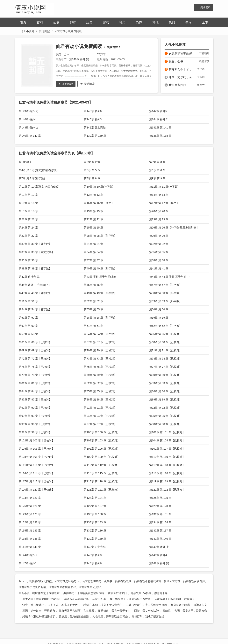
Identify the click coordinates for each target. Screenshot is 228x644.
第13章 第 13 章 (93, 195)
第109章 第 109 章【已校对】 (102, 457)
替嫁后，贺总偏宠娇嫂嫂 (74, 617)
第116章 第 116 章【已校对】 (167, 473)
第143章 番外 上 (28, 128)
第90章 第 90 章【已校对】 (35, 408)
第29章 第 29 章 (159, 236)
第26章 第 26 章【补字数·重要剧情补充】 (174, 228)
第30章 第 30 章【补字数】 (35, 244)
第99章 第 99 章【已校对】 (35, 432)
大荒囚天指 (203, 77)
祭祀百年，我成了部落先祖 (148, 617)
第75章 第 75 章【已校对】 (35, 367)
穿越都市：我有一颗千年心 (114, 611)
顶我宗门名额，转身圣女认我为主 (102, 605)
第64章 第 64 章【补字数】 (100, 334)
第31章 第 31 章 (93, 244)
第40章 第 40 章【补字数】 (100, 268)
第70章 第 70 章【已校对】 (100, 350)
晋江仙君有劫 (172, 581)
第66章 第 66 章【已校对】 (35, 342)
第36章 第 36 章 (28, 260)
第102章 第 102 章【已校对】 (37, 440)
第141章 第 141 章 (160, 128)
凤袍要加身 (200, 605)
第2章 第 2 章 (92, 162)
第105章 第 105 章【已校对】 (37, 449)
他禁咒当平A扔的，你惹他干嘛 (149, 593)
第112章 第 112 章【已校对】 (102, 465)
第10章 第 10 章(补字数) (98, 187)
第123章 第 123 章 (30, 498)
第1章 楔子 (25, 162)
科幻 (122, 22)
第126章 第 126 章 (30, 506)
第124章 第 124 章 (95, 498)
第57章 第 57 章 (28, 318)
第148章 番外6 (93, 111)
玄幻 (40, 22)
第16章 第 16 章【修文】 (99, 203)
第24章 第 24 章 (28, 228)
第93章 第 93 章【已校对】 (35, 416)
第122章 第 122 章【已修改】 (167, 490)
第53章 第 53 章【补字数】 (166, 301)
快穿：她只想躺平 (33, 605)
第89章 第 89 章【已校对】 (166, 400)
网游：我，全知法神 (146, 611)
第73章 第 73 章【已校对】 (100, 359)
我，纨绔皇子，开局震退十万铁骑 (130, 599)
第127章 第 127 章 (95, 506)
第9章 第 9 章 (157, 178)
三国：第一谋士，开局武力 (39, 611)
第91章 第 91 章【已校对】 (100, 408)
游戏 (106, 22)
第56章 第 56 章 (159, 309)
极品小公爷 (176, 61)
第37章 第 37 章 (93, 260)
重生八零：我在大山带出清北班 (41, 599)
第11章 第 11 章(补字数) (164, 187)
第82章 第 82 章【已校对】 (100, 383)
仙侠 (56, 22)
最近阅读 (89, 84)
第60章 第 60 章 (28, 326)
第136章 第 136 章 (95, 531)
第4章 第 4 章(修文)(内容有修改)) (39, 170)
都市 (73, 22)
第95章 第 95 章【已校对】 (166, 416)
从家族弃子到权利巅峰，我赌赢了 (175, 599)
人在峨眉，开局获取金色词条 (110, 617)
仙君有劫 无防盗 (42, 581)
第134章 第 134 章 (160, 522)
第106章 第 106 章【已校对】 (102, 449)
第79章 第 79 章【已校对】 (100, 375)
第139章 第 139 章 (95, 136)
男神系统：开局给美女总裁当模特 (84, 593)
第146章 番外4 (28, 119)
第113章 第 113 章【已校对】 (167, 465)
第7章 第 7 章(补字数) (32, 178)
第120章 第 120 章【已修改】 (37, 490)
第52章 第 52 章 (93, 301)
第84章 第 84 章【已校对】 (35, 391)
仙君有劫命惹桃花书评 (62, 587)
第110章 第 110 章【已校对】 (167, 457)
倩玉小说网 (27, 31)
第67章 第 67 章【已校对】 (100, 342)
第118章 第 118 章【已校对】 (102, 481)
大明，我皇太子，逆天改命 (191, 611)
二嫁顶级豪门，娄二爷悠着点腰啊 (146, 605)
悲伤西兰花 (203, 69)
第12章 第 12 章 (28, 195)
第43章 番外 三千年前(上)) (100, 277)
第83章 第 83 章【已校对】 (166, 383)
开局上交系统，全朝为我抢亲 (183, 77)
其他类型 (44, 31)
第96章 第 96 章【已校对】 (35, 424)
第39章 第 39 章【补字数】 (35, 268)
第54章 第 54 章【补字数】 (35, 309)
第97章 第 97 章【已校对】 (100, 424)
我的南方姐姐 (177, 85)
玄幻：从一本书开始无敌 (63, 605)
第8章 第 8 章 (92, 178)
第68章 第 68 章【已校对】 (166, 342)
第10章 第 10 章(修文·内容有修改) (39, 187)
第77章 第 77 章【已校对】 (166, 367)
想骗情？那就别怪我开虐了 (39, 617)
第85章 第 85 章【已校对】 (100, 391)
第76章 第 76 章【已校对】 (100, 367)
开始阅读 (67, 84)
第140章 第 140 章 (30, 136)
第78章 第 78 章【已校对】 (35, 375)
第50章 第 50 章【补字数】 (166, 293)
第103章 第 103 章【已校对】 (102, 440)
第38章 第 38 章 (159, 260)
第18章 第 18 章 (28, 211)
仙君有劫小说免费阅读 (79, 46)
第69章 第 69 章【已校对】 (35, 350)
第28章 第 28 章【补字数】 (100, 236)
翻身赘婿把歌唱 (180, 605)
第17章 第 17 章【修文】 (164, 203)
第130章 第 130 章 (95, 514)
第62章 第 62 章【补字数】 (166, 326)
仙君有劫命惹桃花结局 (148, 581)
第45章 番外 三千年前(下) (34, 285)
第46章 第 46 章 (93, 285)
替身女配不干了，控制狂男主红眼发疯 (183, 69)
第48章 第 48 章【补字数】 (35, 293)
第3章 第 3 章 (157, 162)
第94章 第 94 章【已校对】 (100, 416)
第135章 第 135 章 (30, 531)
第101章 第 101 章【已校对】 (167, 432)
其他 (155, 22)
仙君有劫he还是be (90, 587)
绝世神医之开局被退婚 (46, 593)
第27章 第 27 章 (28, 236)
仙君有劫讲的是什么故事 (97, 581)
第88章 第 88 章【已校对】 (100, 400)
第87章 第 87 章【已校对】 (35, 400)
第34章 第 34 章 (93, 252)
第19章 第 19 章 (93, 211)
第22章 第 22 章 (93, 219)
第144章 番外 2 (158, 119)
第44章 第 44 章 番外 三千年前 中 (169, 277)
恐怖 (139, 22)
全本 (205, 22)
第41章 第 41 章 (159, 268)
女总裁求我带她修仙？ (183, 53)
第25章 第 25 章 (93, 228)
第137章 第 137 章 (160, 531)
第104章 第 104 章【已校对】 (167, 440)
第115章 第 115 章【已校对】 (102, 473)
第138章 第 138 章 (160, 136)
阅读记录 (205, 8)
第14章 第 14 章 (159, 195)
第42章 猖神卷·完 (29, 277)
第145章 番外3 (93, 119)
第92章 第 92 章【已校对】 (166, 408)
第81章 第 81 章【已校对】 (35, 383)
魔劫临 (167, 611)
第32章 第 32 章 (159, 244)
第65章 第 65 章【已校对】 (166, 334)
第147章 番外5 (158, 111)
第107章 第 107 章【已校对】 (167, 449)
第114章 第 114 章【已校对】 (37, 473)
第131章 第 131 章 (160, 514)
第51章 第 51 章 (28, 301)
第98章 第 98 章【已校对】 (166, 424)
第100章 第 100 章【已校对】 (102, 432)
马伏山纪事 (99, 599)
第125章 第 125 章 (160, 498)
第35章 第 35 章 (159, 252)
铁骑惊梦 (204, 61)
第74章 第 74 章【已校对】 (166, 359)
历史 (89, 22)
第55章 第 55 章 (93, 309)
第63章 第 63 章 (28, 334)
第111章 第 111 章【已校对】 (37, 465)
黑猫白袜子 (114, 47)
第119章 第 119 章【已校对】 (167, 481)
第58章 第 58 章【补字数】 (100, 318)
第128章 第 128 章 (160, 506)
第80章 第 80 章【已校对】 (166, 375)
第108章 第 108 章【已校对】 (37, 457)
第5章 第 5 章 (92, 170)
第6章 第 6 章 (157, 170)
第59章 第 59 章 (159, 318)
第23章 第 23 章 (159, 219)
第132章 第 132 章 (30, 522)
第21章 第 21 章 (28, 219)
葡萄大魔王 (203, 85)
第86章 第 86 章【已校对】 (166, 391)
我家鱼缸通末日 (117, 593)
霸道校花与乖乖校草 (76, 599)
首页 (23, 22)
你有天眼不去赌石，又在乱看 (76, 611)
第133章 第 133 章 (95, 522)
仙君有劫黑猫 (123, 581)
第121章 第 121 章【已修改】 (102, 490)
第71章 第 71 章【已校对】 (166, 350)
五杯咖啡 (204, 53)
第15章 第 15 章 (28, 203)
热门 (172, 22)
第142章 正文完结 (95, 128)
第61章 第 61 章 (93, 326)
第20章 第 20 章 (159, 211)
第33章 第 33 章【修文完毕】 (36, 252)
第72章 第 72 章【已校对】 (35, 359)
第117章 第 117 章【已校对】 (37, 481)
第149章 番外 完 (79, 59)
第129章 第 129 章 (30, 514)
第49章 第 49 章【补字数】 (100, 293)
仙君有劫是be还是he (67, 581)
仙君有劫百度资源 (194, 581)
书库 (189, 22)
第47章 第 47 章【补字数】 (166, 285)
